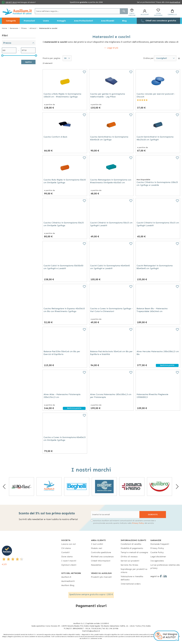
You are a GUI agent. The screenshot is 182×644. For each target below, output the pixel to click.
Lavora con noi (69, 544)
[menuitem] (11, 21)
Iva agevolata (157, 561)
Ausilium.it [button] (66, 577)
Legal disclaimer (158, 557)
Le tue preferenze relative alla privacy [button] (165, 567)
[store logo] (17, 12)
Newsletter (96, 565)
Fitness (24, 28)
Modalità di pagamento (132, 548)
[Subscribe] (153, 515)
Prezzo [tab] (7, 43)
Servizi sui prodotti (130, 561)
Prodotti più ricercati (101, 577)
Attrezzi (33, 28)
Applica (28, 62)
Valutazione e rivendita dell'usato (132, 578)
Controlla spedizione (101, 552)
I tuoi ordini (97, 544)
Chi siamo (66, 548)
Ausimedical (175, 2)
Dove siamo (67, 557)
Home (5, 28)
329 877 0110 (11, 2)
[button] (179, 58)
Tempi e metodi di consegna (134, 552)
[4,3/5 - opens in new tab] (32, 556)
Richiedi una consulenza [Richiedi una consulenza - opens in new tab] (102, 557)
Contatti (65, 552)
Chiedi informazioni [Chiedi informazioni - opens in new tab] (101, 561)
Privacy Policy (138, 523)
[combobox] (81, 11)
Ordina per (148, 58)
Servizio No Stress (129, 565)
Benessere (14, 28)
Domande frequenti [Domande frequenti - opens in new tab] (160, 544)
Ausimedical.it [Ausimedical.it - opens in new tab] (68, 581)
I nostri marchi (69, 561)
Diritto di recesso (129, 557)
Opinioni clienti (69, 565)
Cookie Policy (157, 552)
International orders (131, 584)
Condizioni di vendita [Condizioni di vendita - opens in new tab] (131, 544)
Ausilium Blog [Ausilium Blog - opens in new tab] (68, 585)
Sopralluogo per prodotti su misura (134, 571)
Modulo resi (96, 548)
